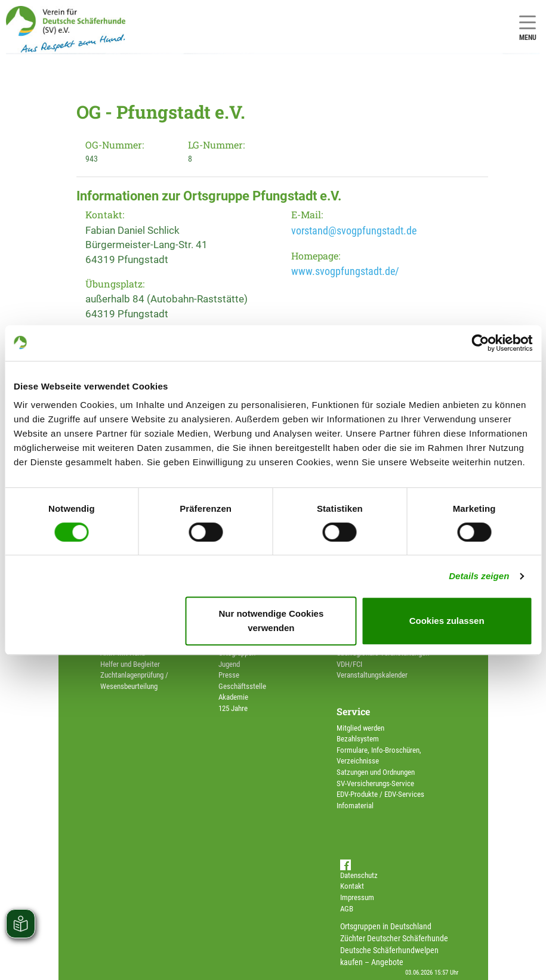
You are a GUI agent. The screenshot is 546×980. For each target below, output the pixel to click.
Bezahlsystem (358, 739)
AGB (347, 909)
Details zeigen (479, 576)
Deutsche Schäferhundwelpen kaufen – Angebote (389, 956)
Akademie (233, 697)
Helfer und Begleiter (130, 664)
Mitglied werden (360, 728)
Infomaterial (355, 806)
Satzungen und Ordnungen (376, 772)
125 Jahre (233, 708)
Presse (229, 675)
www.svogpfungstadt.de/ (345, 271)
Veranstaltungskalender (372, 675)
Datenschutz (359, 875)
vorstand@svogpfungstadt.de (354, 231)
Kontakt (352, 886)
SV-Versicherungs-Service (375, 783)
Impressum (357, 897)
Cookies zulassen (447, 621)
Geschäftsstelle (242, 686)
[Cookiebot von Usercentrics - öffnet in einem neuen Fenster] (480, 343)
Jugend (229, 664)
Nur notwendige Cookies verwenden (271, 621)
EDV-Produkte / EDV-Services (380, 794)
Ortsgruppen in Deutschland (386, 926)
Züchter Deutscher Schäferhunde (394, 938)
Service (353, 711)
